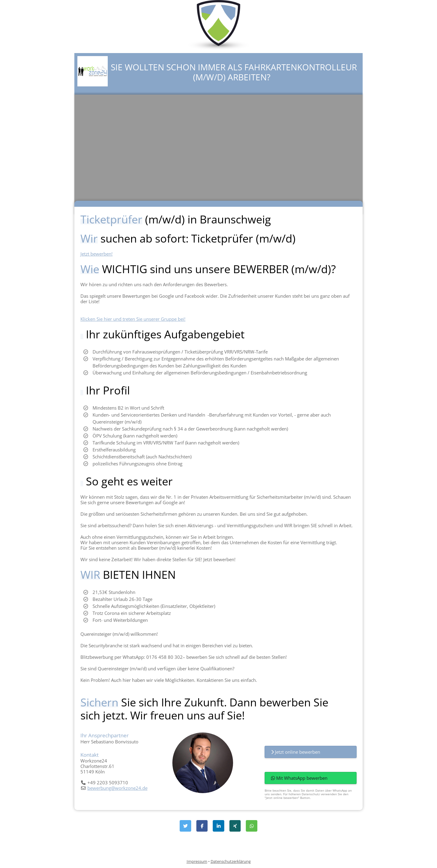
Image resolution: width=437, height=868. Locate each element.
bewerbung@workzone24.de (117, 788)
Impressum (197, 861)
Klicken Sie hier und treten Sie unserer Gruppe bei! (133, 319)
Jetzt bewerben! (97, 254)
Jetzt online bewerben (296, 752)
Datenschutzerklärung (231, 861)
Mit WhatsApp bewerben (299, 778)
